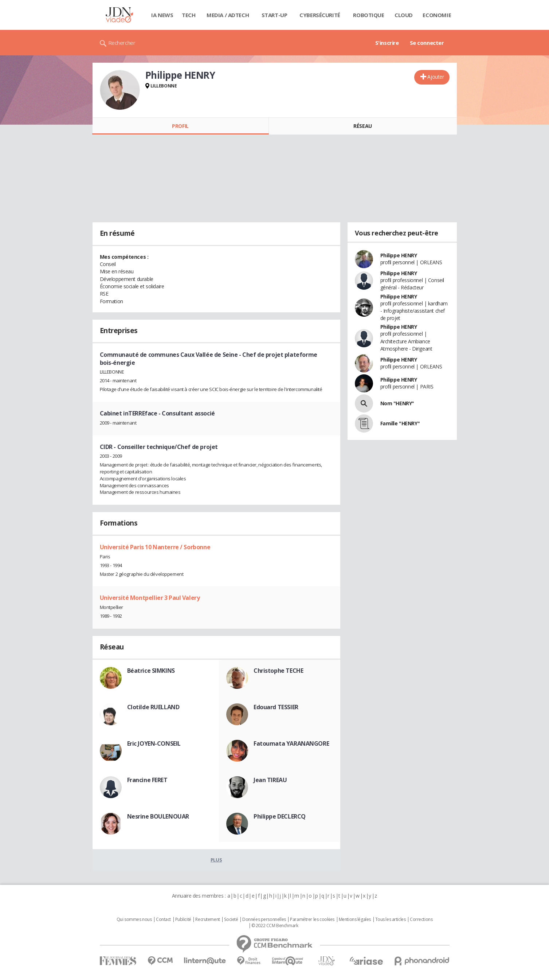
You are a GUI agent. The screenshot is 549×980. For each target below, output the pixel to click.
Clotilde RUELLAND (153, 707)
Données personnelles (264, 920)
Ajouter (436, 77)
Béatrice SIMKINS (151, 671)
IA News (162, 15)
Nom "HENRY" (397, 403)
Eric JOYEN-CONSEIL (154, 743)
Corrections (421, 920)
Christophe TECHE (278, 671)
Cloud (404, 15)
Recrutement (207, 920)
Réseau (362, 126)
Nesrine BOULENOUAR (158, 816)
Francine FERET (147, 780)
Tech (189, 15)
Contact (163, 920)
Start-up (274, 15)
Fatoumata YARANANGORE (291, 743)
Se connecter (427, 43)
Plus (216, 860)
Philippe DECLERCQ (280, 816)
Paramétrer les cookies (312, 920)
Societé (231, 920)
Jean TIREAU (270, 780)
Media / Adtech (228, 15)
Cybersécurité (320, 15)
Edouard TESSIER (276, 707)
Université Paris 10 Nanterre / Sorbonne (155, 547)
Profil (180, 126)
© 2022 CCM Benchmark (275, 926)
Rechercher (122, 43)
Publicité (183, 920)
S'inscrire (387, 43)
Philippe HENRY (399, 255)
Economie (437, 15)
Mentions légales (355, 920)
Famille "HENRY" (400, 423)
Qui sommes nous (134, 920)
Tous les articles (391, 920)
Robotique (368, 15)
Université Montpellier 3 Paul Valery (150, 598)
